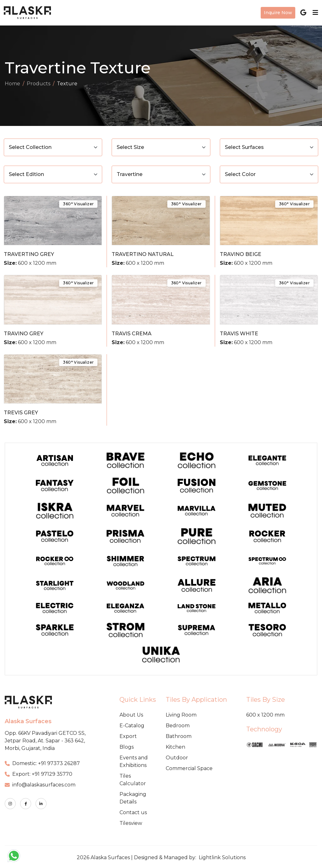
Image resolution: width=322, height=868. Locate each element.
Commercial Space (189, 768)
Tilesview (131, 823)
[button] (14, 856)
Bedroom (178, 726)
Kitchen (175, 747)
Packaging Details (133, 798)
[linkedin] (41, 804)
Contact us (133, 812)
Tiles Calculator (133, 780)
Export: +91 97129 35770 (39, 774)
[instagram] (10, 804)
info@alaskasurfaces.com (40, 785)
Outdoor (177, 758)
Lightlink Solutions (222, 857)
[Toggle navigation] (314, 13)
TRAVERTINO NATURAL (143, 254)
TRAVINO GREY (24, 334)
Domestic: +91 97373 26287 (42, 763)
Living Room (181, 715)
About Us (131, 715)
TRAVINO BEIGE (241, 254)
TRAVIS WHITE (239, 334)
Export (128, 736)
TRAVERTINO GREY (29, 254)
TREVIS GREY (21, 413)
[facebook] (26, 804)
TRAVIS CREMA (132, 334)
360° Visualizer (78, 204)
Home (12, 84)
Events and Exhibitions (134, 761)
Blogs (127, 747)
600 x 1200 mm (265, 715)
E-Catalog (132, 726)
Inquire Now (278, 13)
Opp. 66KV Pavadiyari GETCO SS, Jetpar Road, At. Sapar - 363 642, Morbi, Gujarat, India (45, 741)
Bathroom (179, 736)
